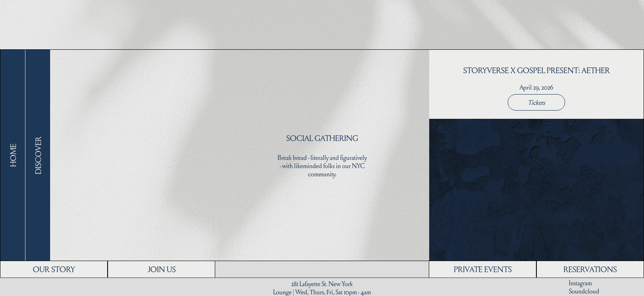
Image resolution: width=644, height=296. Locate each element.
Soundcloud (584, 291)
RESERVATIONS (590, 269)
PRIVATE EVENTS (483, 269)
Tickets (536, 102)
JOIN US (162, 269)
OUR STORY (54, 269)
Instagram (580, 283)
